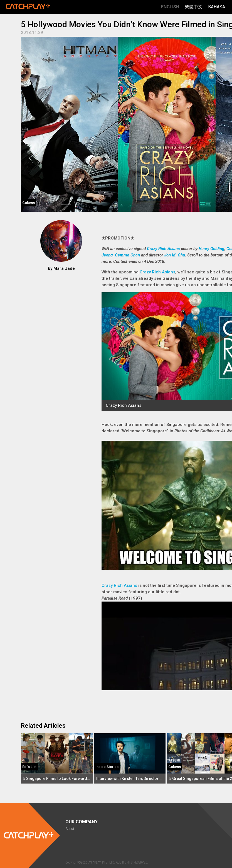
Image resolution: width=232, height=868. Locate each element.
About (70, 829)
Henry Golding (211, 249)
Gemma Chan (127, 255)
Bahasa (217, 7)
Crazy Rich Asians (163, 249)
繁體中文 (194, 7)
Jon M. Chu (175, 255)
